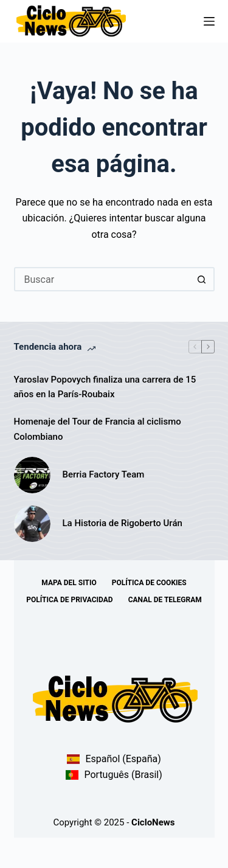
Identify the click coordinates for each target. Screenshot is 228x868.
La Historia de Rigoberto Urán (123, 523)
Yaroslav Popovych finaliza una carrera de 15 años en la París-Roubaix (105, 387)
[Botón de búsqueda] (202, 279)
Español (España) (114, 759)
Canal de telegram (165, 600)
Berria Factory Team (104, 474)
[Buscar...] (102, 279)
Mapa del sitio (69, 583)
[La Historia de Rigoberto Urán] (32, 524)
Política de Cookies (149, 583)
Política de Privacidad (69, 600)
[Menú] (209, 21)
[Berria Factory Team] (32, 475)
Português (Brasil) (114, 775)
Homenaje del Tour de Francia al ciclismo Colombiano (98, 429)
